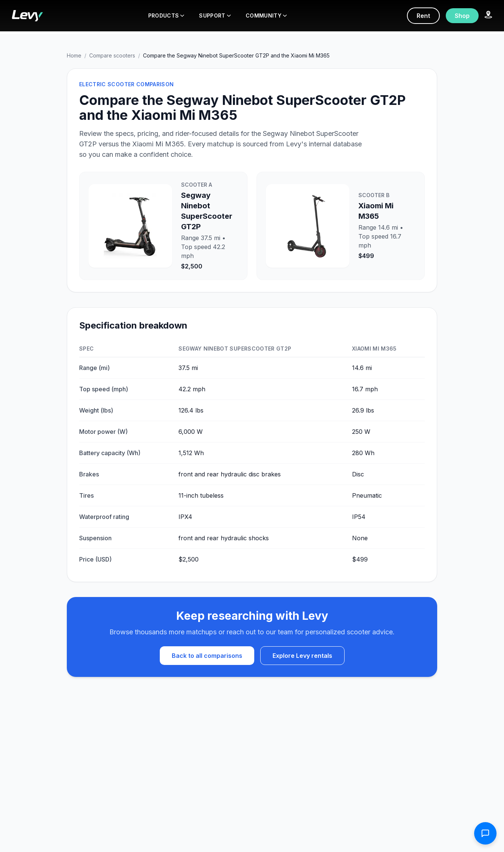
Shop (462, 16)
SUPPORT (215, 15)
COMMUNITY (266, 15)
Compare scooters (112, 55)
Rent (423, 16)
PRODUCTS (166, 15)
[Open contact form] (485, 833)
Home (74, 55)
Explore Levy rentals (302, 656)
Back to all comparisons (207, 656)
